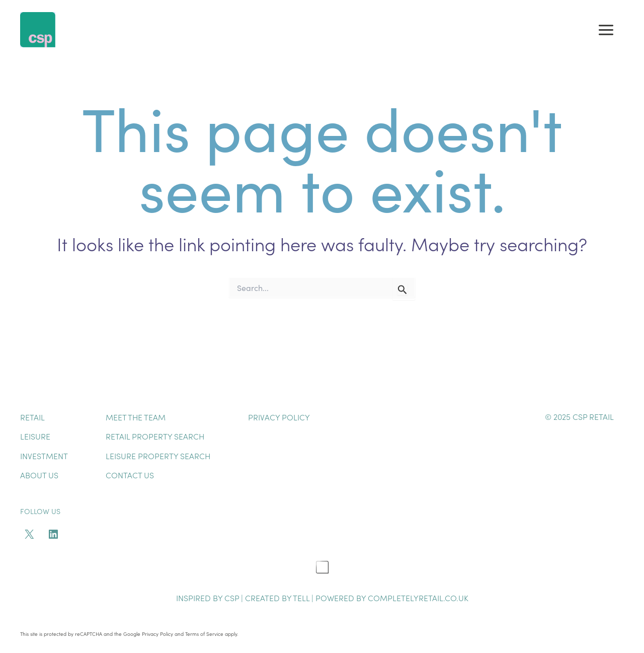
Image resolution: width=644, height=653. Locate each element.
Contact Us (130, 475)
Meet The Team (136, 417)
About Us (39, 475)
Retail (32, 417)
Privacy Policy (279, 417)
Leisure (35, 436)
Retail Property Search (155, 436)
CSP (232, 598)
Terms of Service (204, 634)
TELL (302, 598)
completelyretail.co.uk (418, 598)
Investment (44, 456)
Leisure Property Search (158, 456)
